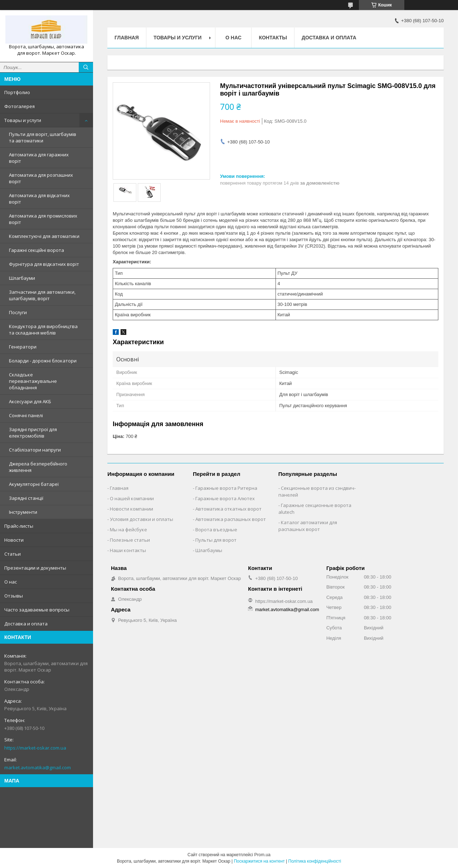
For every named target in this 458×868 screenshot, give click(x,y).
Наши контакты (128, 550)
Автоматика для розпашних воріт (41, 178)
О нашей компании (132, 498)
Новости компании (131, 509)
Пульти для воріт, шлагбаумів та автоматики (43, 137)
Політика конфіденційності (315, 861)
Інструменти (23, 512)
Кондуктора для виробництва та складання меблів (43, 330)
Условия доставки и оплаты (142, 519)
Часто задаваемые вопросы (37, 610)
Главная (127, 38)
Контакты (273, 38)
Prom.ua (262, 855)
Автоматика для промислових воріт (43, 219)
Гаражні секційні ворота (36, 250)
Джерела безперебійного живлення (38, 467)
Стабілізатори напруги (35, 450)
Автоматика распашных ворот (231, 519)
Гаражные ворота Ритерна (226, 488)
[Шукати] (86, 67)
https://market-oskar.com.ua (35, 748)
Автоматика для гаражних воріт (39, 158)
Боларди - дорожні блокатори (43, 361)
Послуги (18, 312)
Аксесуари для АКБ (30, 401)
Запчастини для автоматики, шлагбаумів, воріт (42, 295)
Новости (14, 540)
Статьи (13, 554)
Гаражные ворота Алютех (225, 498)
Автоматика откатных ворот (228, 509)
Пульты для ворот (216, 540)
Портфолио (17, 92)
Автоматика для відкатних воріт (39, 199)
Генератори (23, 347)
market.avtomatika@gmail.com (38, 767)
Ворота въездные (216, 530)
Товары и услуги (23, 120)
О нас (11, 582)
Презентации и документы (35, 568)
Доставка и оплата (26, 624)
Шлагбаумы (209, 550)
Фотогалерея (20, 106)
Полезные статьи (130, 540)
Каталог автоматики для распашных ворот (308, 526)
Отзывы (14, 596)
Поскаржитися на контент (259, 861)
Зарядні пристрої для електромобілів (33, 433)
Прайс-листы (19, 526)
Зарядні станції (26, 498)
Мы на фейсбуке (128, 530)
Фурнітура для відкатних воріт (44, 264)
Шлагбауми (22, 278)
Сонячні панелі (26, 415)
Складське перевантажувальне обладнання (33, 381)
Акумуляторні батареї (34, 484)
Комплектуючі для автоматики (44, 236)
